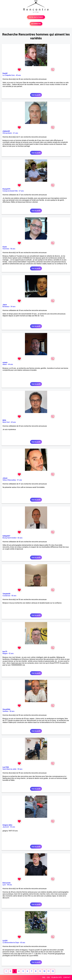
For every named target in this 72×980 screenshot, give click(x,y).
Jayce (5, 305)
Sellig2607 (6, 536)
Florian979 (6, 189)
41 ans (19, 480)
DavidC (5, 73)
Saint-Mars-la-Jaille (9, 769)
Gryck (5, 247)
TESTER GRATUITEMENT (36, 17)
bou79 (5, 652)
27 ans (21, 191)
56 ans (13, 249)
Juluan (5, 478)
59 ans (20, 769)
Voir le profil (36, 95)
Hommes (6, 249)
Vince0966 (6, 709)
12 (53, 971)
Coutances (6, 596)
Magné (5, 653)
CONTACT (67, 977)
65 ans (13, 422)
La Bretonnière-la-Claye (11, 943)
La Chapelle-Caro (9, 75)
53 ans (13, 827)
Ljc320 (5, 941)
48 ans (9, 885)
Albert (5, 364)
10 (44, 971)
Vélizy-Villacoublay (9, 480)
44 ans (11, 364)
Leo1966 (6, 767)
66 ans (20, 538)
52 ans (11, 653)
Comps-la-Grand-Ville (10, 191)
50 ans (14, 596)
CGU (48, 977)
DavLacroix (7, 883)
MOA (4, 420)
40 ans (18, 75)
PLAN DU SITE (57, 977)
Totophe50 (6, 594)
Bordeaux (6, 307)
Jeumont (6, 827)
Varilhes (5, 711)
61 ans (16, 133)
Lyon (4, 885)
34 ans (13, 307)
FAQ (44, 977)
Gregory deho (7, 825)
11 (48, 971)
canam (5, 362)
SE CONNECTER (36, 24)
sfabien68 (6, 131)
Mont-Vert (6, 422)
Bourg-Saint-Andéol (9, 538)
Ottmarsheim (7, 133)
